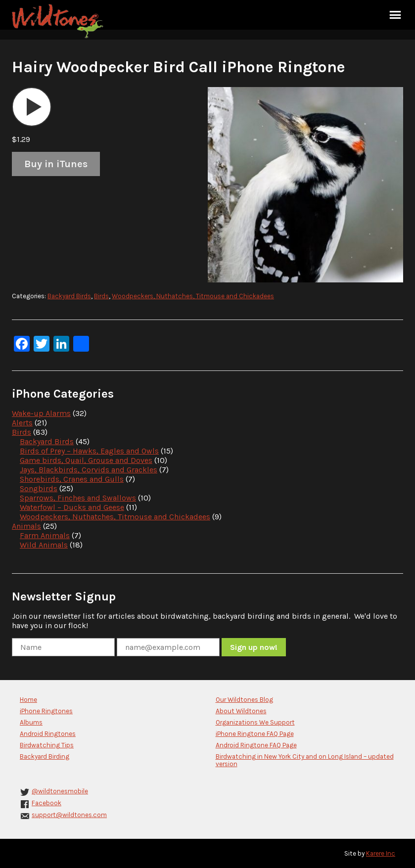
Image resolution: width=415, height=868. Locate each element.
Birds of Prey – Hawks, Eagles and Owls (89, 451)
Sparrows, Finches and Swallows (78, 498)
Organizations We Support (255, 722)
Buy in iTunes (56, 164)
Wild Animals (44, 545)
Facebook (46, 803)
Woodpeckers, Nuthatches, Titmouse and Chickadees (193, 296)
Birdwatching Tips (47, 745)
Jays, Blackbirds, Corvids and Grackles (89, 470)
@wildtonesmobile (60, 791)
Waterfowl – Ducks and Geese (72, 507)
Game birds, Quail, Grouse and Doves (86, 460)
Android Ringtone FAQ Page (256, 745)
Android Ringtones (48, 734)
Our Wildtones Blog (244, 700)
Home (28, 700)
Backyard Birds (69, 296)
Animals (26, 526)
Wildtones (59, 21)
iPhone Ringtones (46, 711)
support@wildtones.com (69, 815)
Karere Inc (381, 853)
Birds (101, 296)
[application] (32, 107)
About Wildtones (241, 711)
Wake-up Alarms (41, 413)
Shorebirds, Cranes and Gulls (72, 479)
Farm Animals (45, 535)
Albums (31, 722)
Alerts (22, 423)
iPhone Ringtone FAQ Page (255, 734)
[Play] (32, 107)
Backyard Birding (45, 756)
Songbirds (39, 488)
